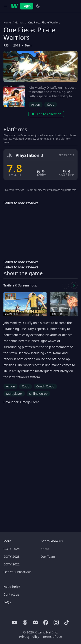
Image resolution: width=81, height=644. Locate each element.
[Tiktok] (67, 622)
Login (27, 6)
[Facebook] (46, 622)
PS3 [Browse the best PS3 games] (6, 45)
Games (20, 23)
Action (36, 104)
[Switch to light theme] (38, 6)
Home (7, 23)
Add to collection (46, 114)
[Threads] (25, 622)
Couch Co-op (45, 386)
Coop (51, 104)
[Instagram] (56, 622)
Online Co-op (38, 394)
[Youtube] (15, 622)
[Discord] (35, 622)
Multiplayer (14, 394)
